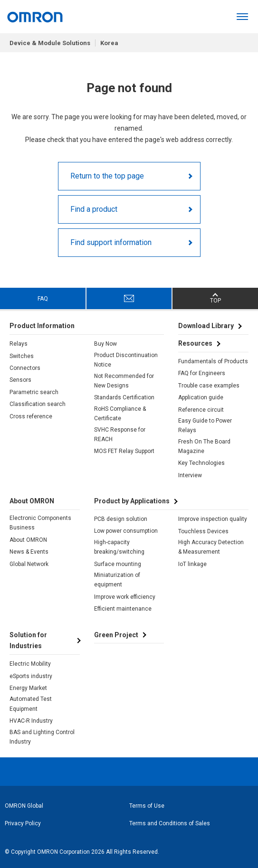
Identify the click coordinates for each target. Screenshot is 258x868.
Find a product (94, 209)
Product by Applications (132, 501)
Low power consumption (126, 531)
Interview (190, 475)
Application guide (201, 397)
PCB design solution (121, 519)
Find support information (111, 242)
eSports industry (31, 676)
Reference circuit (201, 410)
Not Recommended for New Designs (124, 381)
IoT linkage (192, 564)
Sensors (20, 380)
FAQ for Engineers (202, 373)
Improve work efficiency (125, 597)
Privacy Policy (23, 823)
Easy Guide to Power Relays (205, 425)
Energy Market (28, 688)
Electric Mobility (30, 664)
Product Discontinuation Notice (126, 360)
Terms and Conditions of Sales (170, 823)
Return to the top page (107, 176)
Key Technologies (201, 463)
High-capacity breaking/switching (119, 547)
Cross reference (31, 416)
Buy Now (105, 344)
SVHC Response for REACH (120, 434)
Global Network (29, 564)
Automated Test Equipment (31, 704)
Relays (19, 344)
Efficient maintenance (123, 609)
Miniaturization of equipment (117, 580)
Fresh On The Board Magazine (204, 446)
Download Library (206, 326)
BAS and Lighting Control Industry (42, 737)
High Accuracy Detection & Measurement (211, 547)
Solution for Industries (28, 641)
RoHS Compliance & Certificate (120, 414)
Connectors (25, 368)
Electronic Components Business (40, 523)
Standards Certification (124, 397)
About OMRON (28, 540)
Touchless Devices (203, 531)
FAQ (43, 299)
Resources (195, 343)
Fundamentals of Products (213, 361)
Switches (22, 356)
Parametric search (34, 392)
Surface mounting (118, 564)
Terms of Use (147, 806)
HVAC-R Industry (31, 721)
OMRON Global (24, 806)
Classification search (38, 404)
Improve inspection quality (213, 519)
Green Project (116, 635)
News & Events (29, 552)
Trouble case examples (209, 386)
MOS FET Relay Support (124, 451)
